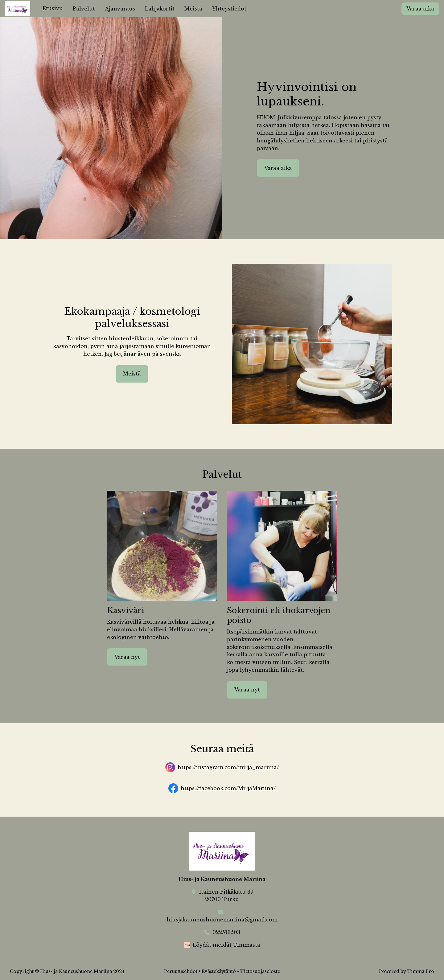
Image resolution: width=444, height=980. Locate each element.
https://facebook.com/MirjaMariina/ (228, 789)
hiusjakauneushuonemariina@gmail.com (222, 920)
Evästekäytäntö (219, 971)
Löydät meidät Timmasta (226, 945)
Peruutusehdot (181, 971)
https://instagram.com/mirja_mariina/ (228, 768)
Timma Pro (421, 971)
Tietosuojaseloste (260, 971)
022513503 (226, 932)
